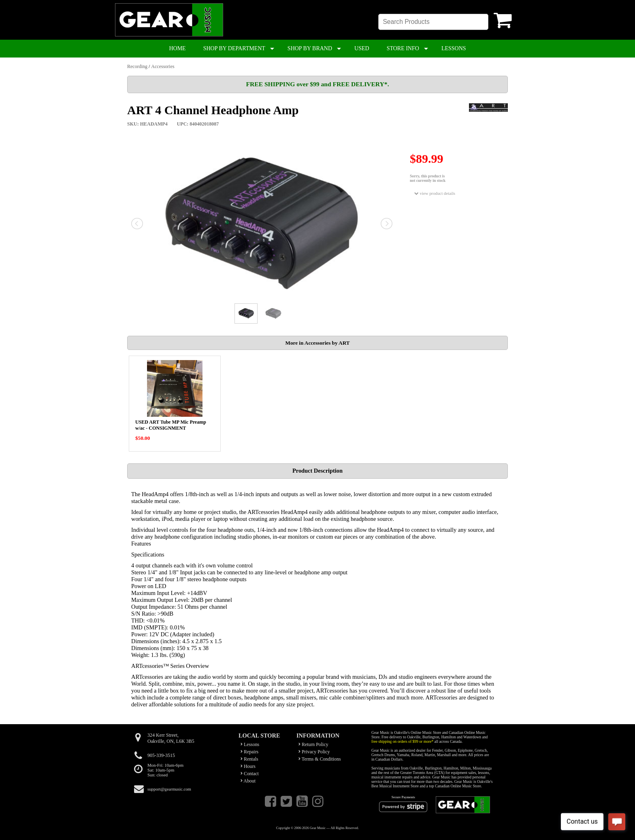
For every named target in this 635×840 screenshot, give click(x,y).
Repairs (249, 752)
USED (362, 48)
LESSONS (454, 48)
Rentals (249, 759)
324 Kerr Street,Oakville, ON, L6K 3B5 (171, 738)
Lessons (250, 744)
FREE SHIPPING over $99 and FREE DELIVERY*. (317, 84)
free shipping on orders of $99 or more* (402, 741)
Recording (137, 66)
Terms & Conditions (320, 759)
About (248, 781)
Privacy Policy (314, 752)
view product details (435, 193)
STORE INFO (403, 48)
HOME (177, 48)
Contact (250, 774)
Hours (248, 766)
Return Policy (313, 744)
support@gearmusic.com (169, 789)
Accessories (163, 66)
